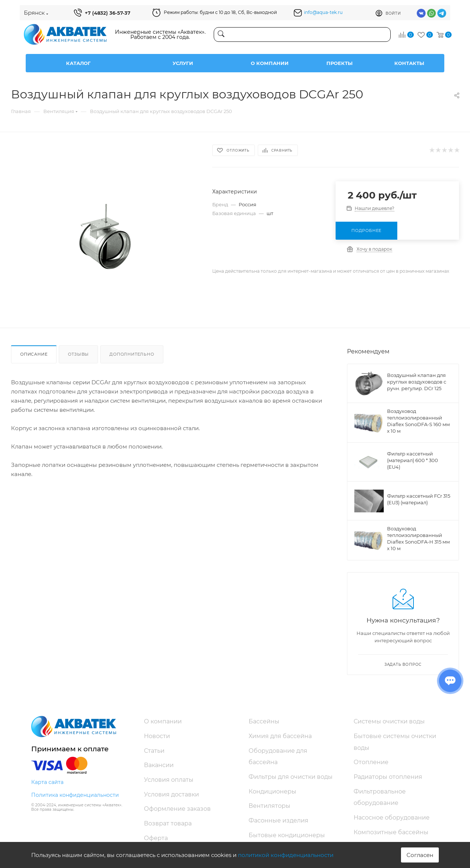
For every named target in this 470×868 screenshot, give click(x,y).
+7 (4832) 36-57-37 (108, 13)
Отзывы (78, 354)
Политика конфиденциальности (75, 795)
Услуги (183, 63)
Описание (34, 354)
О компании (270, 63)
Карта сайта (47, 782)
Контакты (409, 63)
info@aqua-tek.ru (323, 12)
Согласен (420, 855)
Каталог (78, 63)
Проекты (339, 63)
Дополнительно (132, 354)
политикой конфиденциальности (286, 855)
